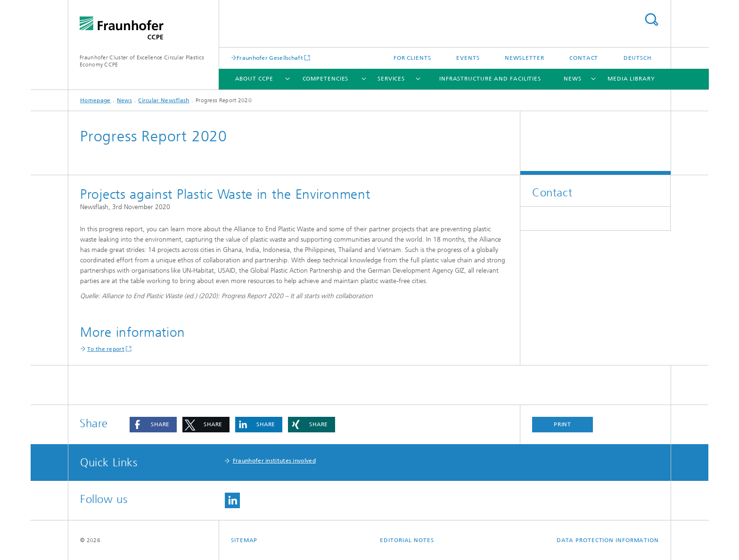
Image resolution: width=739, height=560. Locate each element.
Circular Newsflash (164, 100)
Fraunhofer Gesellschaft (270, 58)
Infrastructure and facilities (490, 79)
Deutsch (638, 58)
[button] (153, 425)
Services (391, 79)
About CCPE (254, 79)
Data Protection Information (608, 540)
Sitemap (244, 540)
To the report (106, 349)
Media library (631, 79)
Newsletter (525, 58)
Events (468, 58)
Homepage (95, 100)
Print (563, 424)
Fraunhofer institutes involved (274, 461)
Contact (584, 58)
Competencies (326, 79)
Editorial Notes (407, 540)
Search (651, 20)
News (573, 79)
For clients (412, 58)
